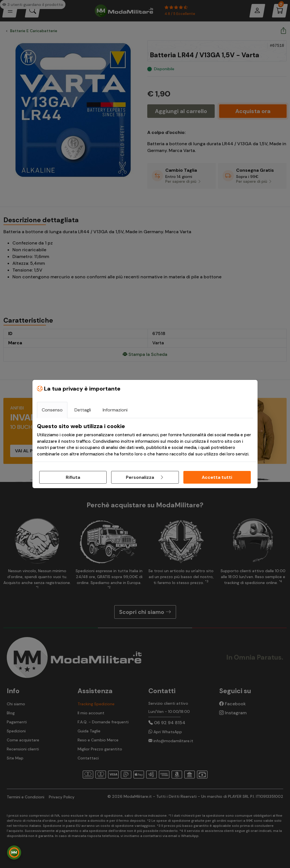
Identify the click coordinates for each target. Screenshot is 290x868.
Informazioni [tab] (115, 410)
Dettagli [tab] (83, 410)
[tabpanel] (145, 440)
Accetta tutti (217, 477)
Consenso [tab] (52, 410)
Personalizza (145, 477)
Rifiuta (73, 477)
